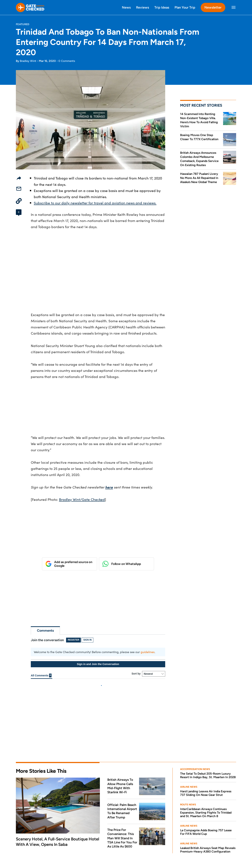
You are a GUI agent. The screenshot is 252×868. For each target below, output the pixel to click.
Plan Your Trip (185, 7)
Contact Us (92, 846)
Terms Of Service (49, 853)
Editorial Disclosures (63, 846)
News (126, 7)
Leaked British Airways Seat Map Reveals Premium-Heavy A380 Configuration (208, 787)
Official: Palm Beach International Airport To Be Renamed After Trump (122, 748)
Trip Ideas (162, 7)
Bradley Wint (28, 61)
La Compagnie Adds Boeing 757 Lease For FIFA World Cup (206, 769)
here (109, 487)
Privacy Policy (25, 853)
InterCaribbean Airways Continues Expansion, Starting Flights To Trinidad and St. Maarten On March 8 (206, 750)
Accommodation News (195, 706)
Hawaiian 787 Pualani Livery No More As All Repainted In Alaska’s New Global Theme (199, 178)
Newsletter (213, 7)
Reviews (143, 7)
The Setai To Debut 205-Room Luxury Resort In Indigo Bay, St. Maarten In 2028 (208, 712)
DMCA (95, 853)
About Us (23, 846)
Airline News (189, 724)
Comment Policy (76, 853)
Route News (188, 742)
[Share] (19, 178)
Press (39, 846)
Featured (23, 24)
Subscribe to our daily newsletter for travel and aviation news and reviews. (95, 203)
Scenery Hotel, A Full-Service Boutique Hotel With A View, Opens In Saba (57, 779)
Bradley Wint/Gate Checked (82, 499)
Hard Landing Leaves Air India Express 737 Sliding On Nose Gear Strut (206, 730)
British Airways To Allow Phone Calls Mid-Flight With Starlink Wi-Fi (120, 723)
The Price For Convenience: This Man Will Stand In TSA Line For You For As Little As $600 (122, 775)
